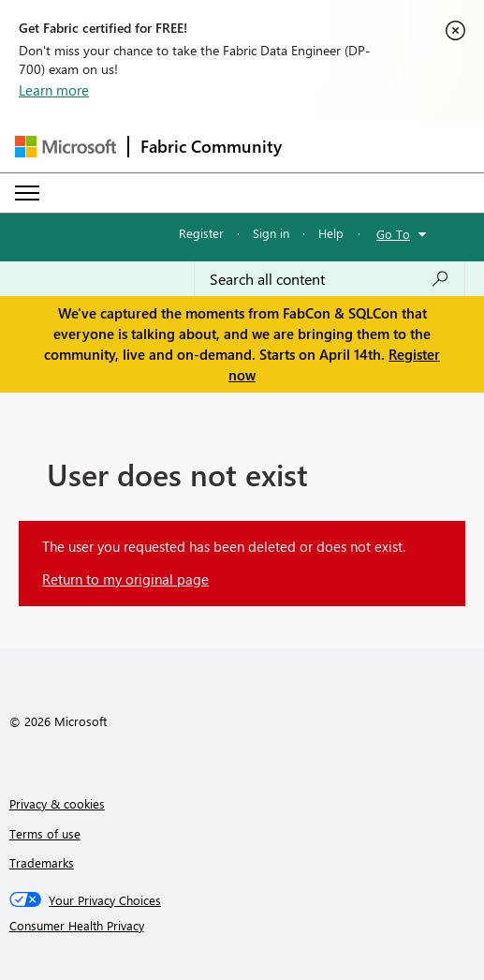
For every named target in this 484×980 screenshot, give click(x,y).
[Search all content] (330, 279)
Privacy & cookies (57, 803)
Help (331, 233)
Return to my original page (125, 579)
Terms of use (45, 833)
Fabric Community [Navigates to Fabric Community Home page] (211, 146)
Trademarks (42, 862)
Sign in (271, 233)
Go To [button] (393, 234)
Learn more (54, 90)
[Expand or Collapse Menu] (27, 193)
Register (201, 233)
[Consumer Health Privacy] (242, 926)
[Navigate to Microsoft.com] (66, 147)
